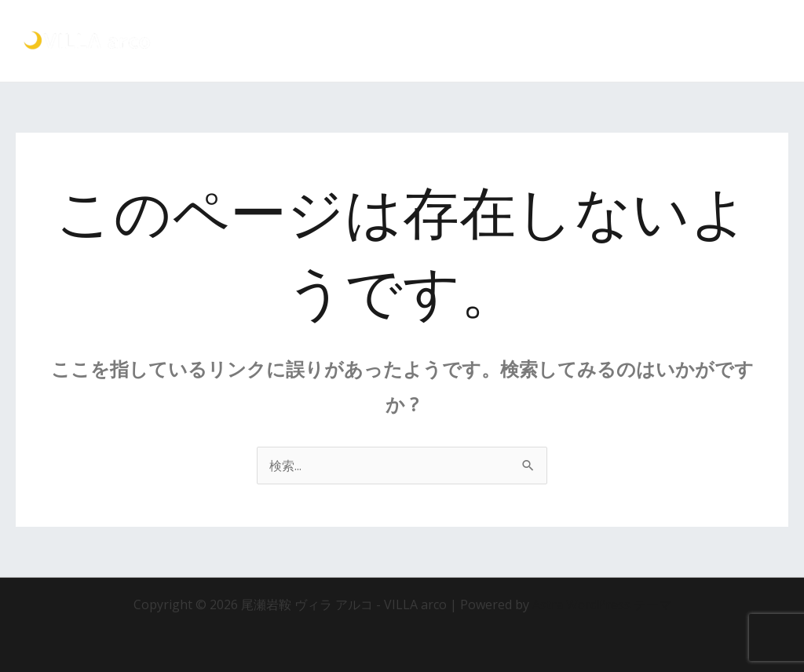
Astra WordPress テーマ (602, 604)
